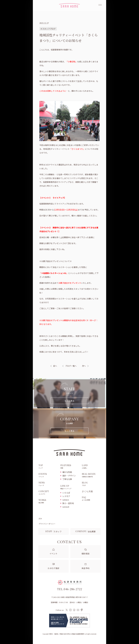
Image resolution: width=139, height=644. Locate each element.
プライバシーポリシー (47, 524)
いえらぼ (66, 493)
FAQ (91, 499)
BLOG (91, 484)
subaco (66, 500)
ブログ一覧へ (69, 366)
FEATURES (70, 467)
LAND (91, 467)
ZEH (40, 519)
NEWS (48, 484)
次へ (84, 366)
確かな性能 (67, 472)
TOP (48, 467)
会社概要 (86, 531)
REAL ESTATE (91, 475)
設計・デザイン (69, 476)
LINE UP (70, 487)
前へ (55, 366)
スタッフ (54, 531)
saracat (66, 507)
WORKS (48, 501)
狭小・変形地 (68, 503)
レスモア (66, 496)
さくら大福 (87, 491)
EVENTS (48, 475)
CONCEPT (48, 493)
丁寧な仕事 (67, 479)
